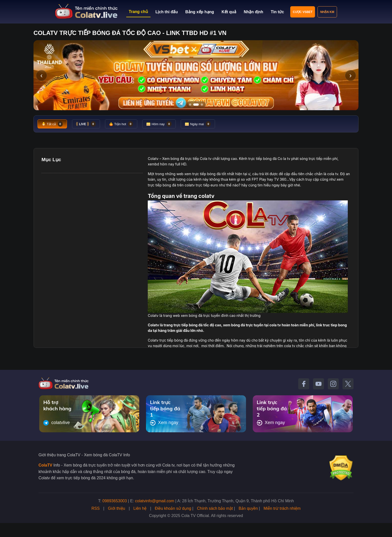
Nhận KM (327, 12)
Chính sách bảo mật (215, 508)
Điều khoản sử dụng (173, 508)
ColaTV (45, 465)
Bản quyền (248, 508)
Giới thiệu (117, 508)
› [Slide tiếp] (350, 75)
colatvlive (56, 423)
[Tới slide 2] (196, 105)
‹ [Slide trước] (41, 75)
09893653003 (115, 501)
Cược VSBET (303, 12)
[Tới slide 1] (190, 105)
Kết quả (229, 12)
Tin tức (277, 12)
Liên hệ (140, 508)
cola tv (333, 174)
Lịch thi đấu (167, 12)
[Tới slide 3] (202, 105)
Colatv (153, 159)
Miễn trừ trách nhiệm (282, 508)
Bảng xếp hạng (200, 12)
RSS (96, 508)
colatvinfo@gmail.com (155, 501)
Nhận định (253, 12)
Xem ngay (164, 423)
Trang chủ (138, 12)
